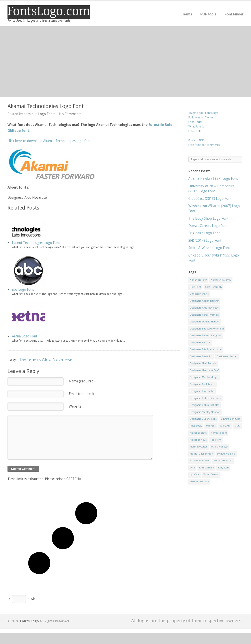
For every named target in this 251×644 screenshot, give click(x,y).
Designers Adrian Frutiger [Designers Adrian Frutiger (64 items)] (204, 301)
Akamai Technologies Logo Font (46, 106)
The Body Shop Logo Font (208, 218)
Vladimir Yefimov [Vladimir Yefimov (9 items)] (199, 482)
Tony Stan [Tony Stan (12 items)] (223, 468)
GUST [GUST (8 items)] (238, 426)
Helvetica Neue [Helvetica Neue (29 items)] (198, 440)
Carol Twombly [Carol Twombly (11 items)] (214, 287)
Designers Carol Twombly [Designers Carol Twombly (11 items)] (204, 315)
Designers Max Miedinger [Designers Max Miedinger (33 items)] (204, 377)
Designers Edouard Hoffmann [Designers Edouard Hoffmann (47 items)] (207, 329)
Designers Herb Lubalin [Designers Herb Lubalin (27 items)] (203, 363)
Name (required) (82, 381)
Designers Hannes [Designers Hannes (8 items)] (227, 357)
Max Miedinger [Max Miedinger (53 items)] (220, 447)
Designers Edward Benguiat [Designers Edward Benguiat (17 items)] (206, 336)
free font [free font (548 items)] (211, 426)
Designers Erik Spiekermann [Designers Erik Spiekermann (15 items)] (206, 349)
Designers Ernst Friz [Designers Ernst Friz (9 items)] (201, 357)
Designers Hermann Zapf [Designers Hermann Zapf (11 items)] (204, 370)
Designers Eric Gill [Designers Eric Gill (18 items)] (200, 343)
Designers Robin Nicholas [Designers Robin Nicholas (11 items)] (205, 405)
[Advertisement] (125, 62)
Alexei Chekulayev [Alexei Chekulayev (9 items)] (221, 280)
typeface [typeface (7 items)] (195, 475)
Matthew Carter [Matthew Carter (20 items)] (199, 447)
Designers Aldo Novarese (46, 359)
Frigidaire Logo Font (204, 233)
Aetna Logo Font (25, 336)
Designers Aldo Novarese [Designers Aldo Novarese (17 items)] (204, 308)
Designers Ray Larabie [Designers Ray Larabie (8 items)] (202, 391)
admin (29, 114)
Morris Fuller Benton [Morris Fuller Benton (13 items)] (201, 454)
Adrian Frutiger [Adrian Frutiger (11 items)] (198, 280)
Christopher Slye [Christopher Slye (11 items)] (199, 294)
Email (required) (81, 394)
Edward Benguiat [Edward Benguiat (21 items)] (231, 419)
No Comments (70, 114)
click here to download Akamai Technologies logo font (49, 141)
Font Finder (234, 14)
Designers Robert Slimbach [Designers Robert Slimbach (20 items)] (205, 398)
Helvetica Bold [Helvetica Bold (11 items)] (219, 433)
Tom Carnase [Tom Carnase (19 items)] (206, 468)
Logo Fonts (47, 114)
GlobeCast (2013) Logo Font (210, 199)
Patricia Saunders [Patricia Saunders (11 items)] (200, 461)
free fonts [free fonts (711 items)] (225, 426)
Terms (187, 14)
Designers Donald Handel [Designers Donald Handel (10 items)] (205, 322)
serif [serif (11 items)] (192, 468)
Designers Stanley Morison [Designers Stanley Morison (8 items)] (205, 412)
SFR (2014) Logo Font (205, 241)
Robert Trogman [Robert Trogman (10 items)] (223, 461)
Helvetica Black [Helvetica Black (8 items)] (198, 433)
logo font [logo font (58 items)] (216, 440)
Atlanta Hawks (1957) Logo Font (213, 179)
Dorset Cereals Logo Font (208, 226)
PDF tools (208, 14)
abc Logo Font (23, 289)
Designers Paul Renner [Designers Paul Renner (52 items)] (203, 384)
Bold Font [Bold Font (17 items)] (195, 287)
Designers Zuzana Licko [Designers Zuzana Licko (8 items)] (203, 419)
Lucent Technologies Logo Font (36, 243)
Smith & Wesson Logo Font (209, 248)
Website (75, 406)
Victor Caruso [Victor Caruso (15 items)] (211, 475)
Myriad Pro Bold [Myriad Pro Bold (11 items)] (226, 454)
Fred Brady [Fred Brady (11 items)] (196, 426)
